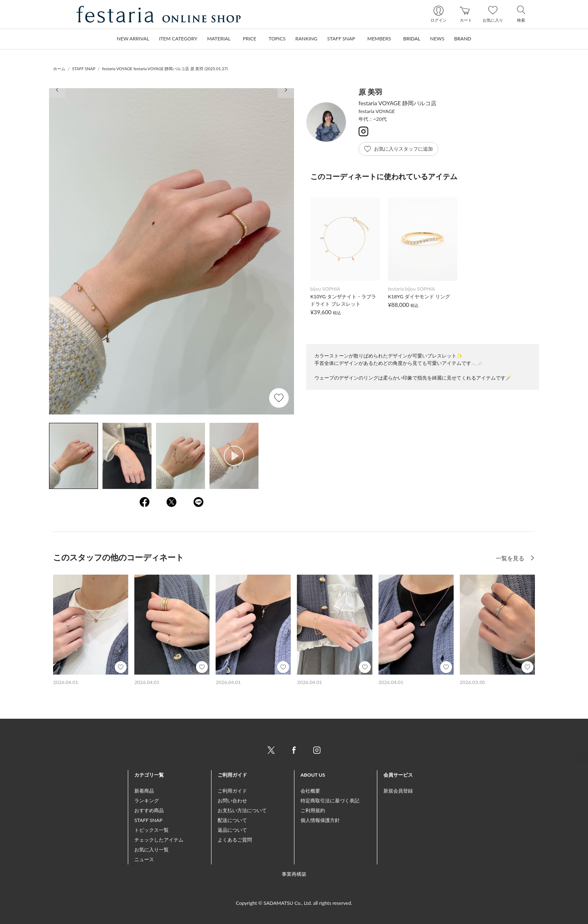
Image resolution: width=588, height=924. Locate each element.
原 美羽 (370, 92)
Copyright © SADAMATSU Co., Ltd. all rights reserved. (294, 903)
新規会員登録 (398, 791)
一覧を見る (511, 558)
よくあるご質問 (235, 840)
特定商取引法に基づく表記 (330, 801)
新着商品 (144, 791)
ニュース (144, 859)
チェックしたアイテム (159, 840)
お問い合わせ (232, 801)
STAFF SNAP (84, 69)
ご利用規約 (313, 810)
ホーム (59, 69)
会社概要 (310, 791)
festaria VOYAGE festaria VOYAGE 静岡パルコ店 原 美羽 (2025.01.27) (165, 69)
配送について (232, 820)
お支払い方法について (242, 810)
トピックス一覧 (151, 830)
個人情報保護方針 (320, 820)
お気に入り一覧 (151, 850)
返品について (232, 830)
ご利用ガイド (232, 791)
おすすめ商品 (149, 810)
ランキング (147, 801)
